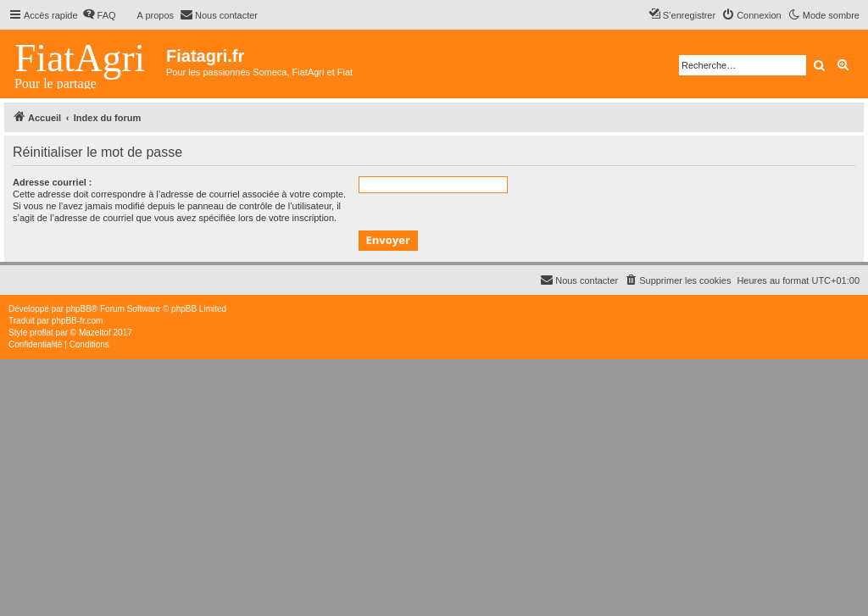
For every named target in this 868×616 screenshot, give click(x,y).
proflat (42, 333)
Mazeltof (95, 333)
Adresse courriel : (53, 182)
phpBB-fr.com (78, 321)
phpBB (79, 309)
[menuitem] (99, 15)
